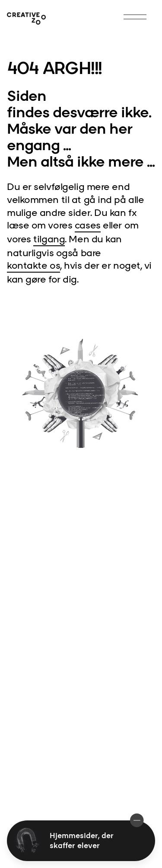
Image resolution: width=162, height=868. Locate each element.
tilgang (49, 239)
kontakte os (33, 265)
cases (88, 225)
